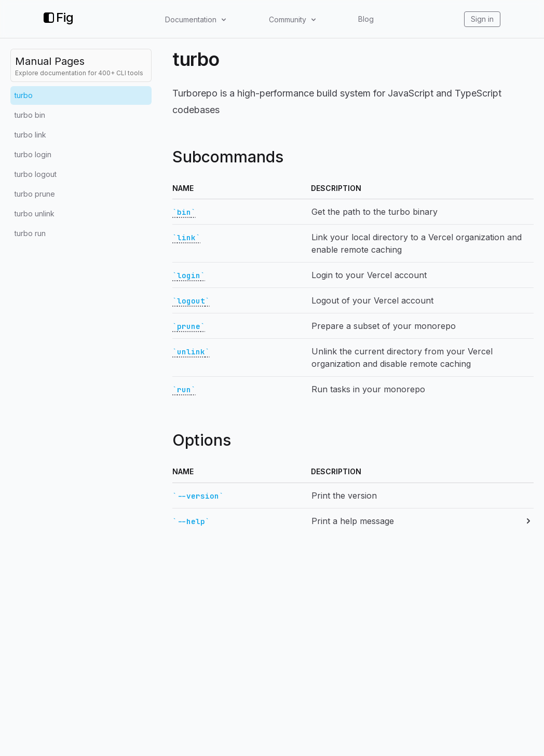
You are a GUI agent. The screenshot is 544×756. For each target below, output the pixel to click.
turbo (24, 95)
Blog (366, 19)
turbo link (30, 135)
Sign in (482, 19)
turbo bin (30, 115)
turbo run (30, 233)
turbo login (33, 154)
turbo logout (36, 174)
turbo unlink (35, 214)
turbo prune (35, 194)
